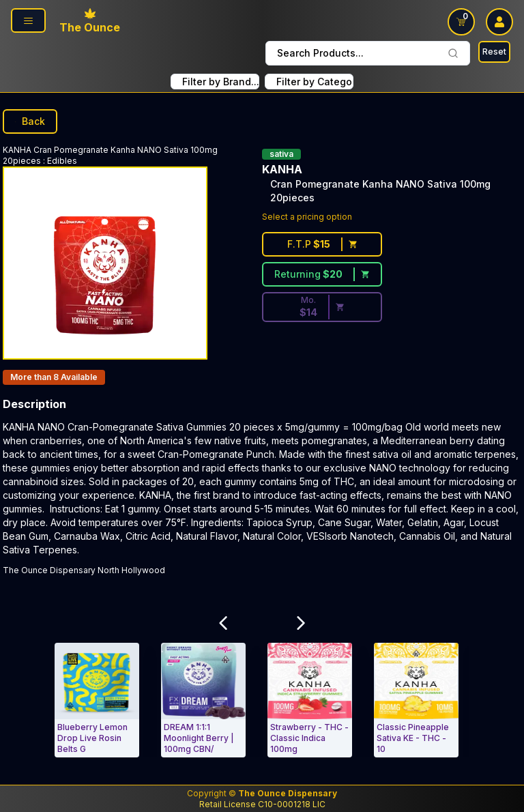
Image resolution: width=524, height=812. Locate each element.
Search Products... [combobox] (368, 53)
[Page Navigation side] (28, 20)
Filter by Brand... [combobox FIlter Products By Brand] (221, 82)
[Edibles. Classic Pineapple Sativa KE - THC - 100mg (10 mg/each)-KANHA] (416, 700)
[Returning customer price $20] (322, 274)
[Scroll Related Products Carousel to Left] (223, 623)
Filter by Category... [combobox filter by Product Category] (315, 82)
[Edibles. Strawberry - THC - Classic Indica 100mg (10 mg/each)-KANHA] (310, 700)
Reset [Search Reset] (494, 52)
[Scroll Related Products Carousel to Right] (301, 623)
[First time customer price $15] (322, 244)
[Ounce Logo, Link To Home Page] (90, 22)
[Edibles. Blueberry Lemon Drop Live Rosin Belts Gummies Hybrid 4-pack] (97, 700)
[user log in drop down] (499, 22)
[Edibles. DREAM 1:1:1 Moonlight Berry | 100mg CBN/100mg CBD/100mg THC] (203, 700)
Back (30, 121)
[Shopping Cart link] (461, 22)
